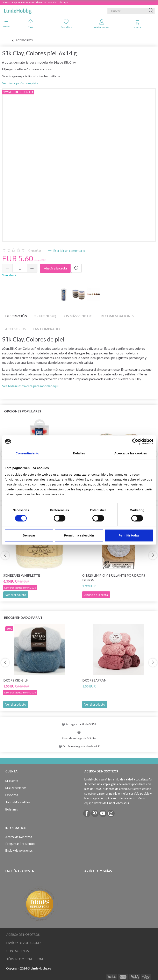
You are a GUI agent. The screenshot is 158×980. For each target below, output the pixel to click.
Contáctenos (18, 951)
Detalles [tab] (79, 453)
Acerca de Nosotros (19, 837)
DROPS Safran (94, 680)
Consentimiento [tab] (27, 453)
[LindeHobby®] (18, 10)
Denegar (29, 535)
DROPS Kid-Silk (16, 680)
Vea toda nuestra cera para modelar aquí (30, 386)
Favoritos (66, 24)
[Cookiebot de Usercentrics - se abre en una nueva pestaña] (135, 441)
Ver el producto (16, 595)
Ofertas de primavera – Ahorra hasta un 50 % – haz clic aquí (35, 2)
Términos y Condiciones (26, 959)
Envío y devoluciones (19, 851)
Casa (31, 24)
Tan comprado (46, 329)
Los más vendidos (78, 316)
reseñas (35, 250)
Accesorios (16, 329)
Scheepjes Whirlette (22, 575)
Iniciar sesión (102, 24)
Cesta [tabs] (137, 24)
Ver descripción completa (20, 83)
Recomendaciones (117, 316)
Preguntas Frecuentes (20, 844)
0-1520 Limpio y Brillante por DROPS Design (114, 578)
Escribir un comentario (69, 250)
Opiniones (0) (45, 316)
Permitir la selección (79, 535)
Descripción (16, 316)
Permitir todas (129, 535)
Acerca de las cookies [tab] (131, 453)
